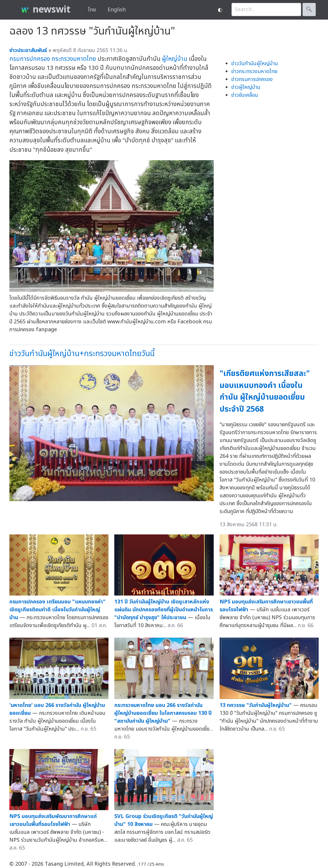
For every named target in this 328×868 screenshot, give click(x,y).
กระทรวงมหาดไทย (74, 59)
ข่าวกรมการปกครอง (252, 79)
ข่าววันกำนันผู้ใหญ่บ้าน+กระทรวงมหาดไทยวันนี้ (82, 354)
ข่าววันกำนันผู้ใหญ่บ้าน (255, 64)
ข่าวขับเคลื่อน (245, 95)
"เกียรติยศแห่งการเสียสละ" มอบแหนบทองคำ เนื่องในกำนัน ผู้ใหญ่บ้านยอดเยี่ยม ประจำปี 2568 (265, 391)
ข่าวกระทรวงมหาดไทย (254, 71)
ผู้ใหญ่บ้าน (175, 59)
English (117, 10)
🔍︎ (309, 10)
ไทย (92, 10)
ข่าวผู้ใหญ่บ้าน (246, 87)
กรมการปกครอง (30, 59)
